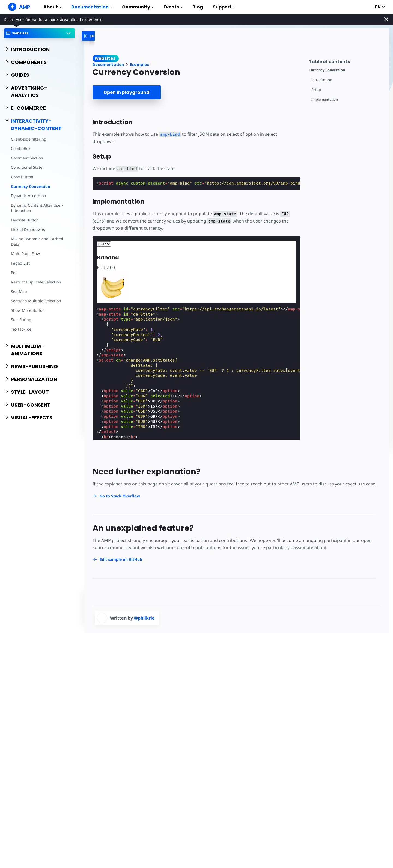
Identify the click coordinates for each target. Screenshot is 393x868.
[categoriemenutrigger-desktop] (102, 36)
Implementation (325, 100)
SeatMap (19, 291)
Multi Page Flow (25, 254)
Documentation (92, 7)
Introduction (322, 80)
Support (224, 7)
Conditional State (27, 167)
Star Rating (21, 320)
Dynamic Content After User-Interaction (37, 208)
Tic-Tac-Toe (21, 329)
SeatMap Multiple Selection (36, 301)
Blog (198, 7)
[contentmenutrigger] (346, 61)
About (52, 7)
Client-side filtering (29, 139)
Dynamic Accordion (29, 196)
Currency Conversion (31, 186)
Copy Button (22, 177)
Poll (14, 273)
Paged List (20, 263)
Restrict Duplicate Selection (36, 282)
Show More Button (28, 310)
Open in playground (126, 92)
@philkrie (144, 618)
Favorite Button (25, 220)
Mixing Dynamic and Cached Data (37, 242)
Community (138, 7)
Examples (139, 65)
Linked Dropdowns (28, 229)
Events (173, 7)
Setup (316, 90)
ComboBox (21, 148)
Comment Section (27, 158)
